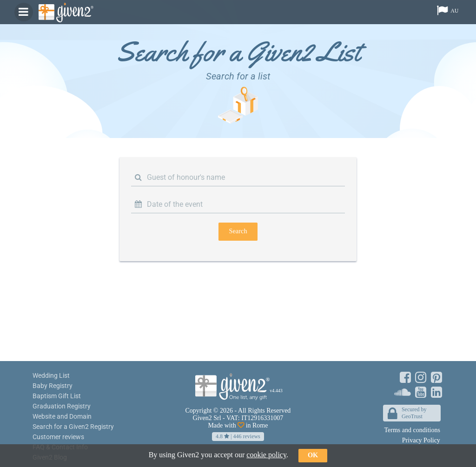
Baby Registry (53, 386)
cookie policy (266, 455)
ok (313, 455)
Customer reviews (58, 437)
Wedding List (51, 375)
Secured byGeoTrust (407, 414)
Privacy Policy (421, 440)
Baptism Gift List (57, 396)
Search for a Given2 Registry (73, 427)
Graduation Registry (62, 406)
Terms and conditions (412, 430)
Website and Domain (62, 416)
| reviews (238, 436)
